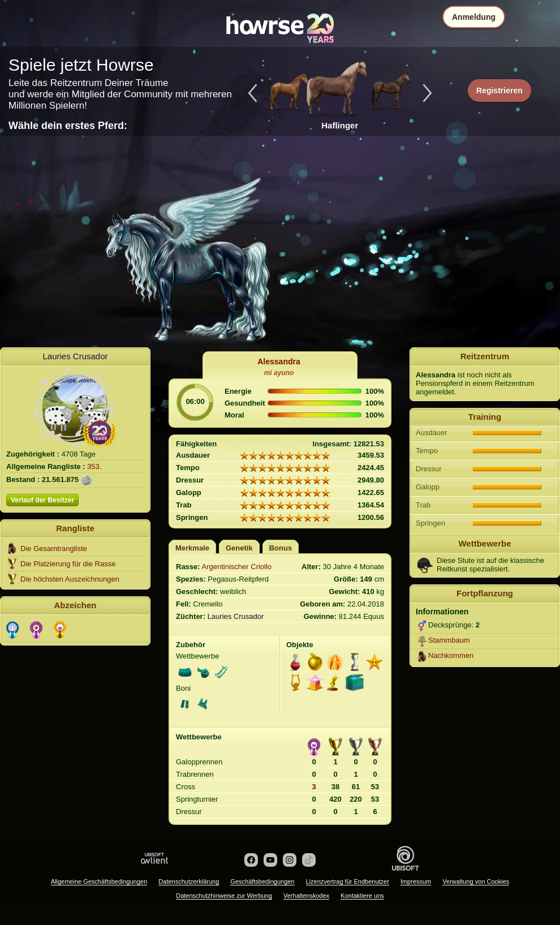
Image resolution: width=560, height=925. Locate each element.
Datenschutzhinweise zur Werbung (224, 896)
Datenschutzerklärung (189, 881)
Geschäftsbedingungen (262, 881)
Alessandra (279, 362)
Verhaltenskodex (306, 896)
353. (94, 466)
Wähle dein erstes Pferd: (68, 126)
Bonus (281, 548)
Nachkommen (451, 655)
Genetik (239, 548)
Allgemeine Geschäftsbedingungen (99, 881)
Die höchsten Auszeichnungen (70, 579)
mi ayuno (279, 373)
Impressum (416, 881)
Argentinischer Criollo (237, 567)
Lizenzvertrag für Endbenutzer (348, 881)
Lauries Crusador (75, 356)
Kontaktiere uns (362, 896)
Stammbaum (449, 640)
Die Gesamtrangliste (54, 548)
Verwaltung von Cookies (476, 881)
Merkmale (192, 548)
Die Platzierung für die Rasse (68, 564)
